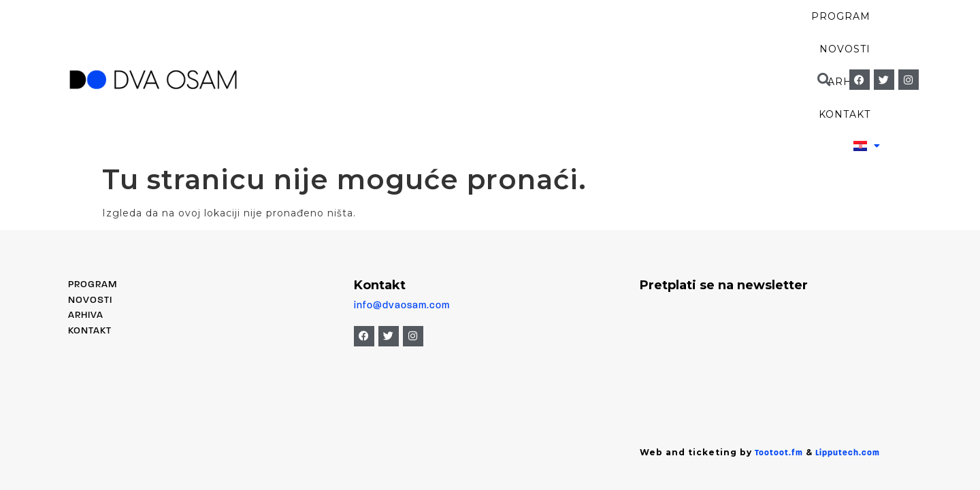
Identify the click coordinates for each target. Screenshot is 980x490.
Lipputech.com (848, 362)
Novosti (559, 34)
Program (473, 34)
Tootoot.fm (779, 362)
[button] (824, 34)
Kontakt (715, 34)
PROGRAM (93, 194)
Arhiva (637, 34)
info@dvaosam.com (402, 214)
